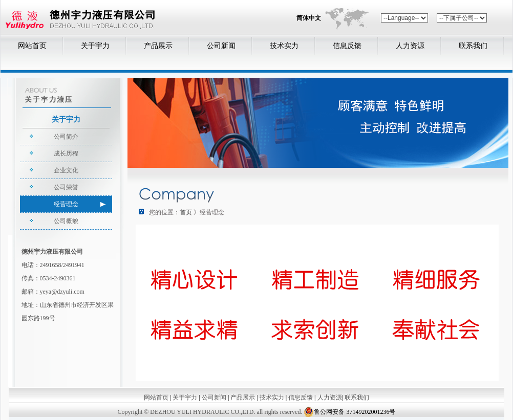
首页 (186, 212)
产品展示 (158, 46)
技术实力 (284, 46)
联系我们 (473, 46)
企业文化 (66, 170)
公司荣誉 (66, 187)
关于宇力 (95, 46)
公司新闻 (221, 46)
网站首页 (32, 46)
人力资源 (410, 46)
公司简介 (66, 137)
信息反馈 (347, 46)
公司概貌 (66, 221)
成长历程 (66, 153)
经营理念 (66, 204)
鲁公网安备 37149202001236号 (349, 412)
